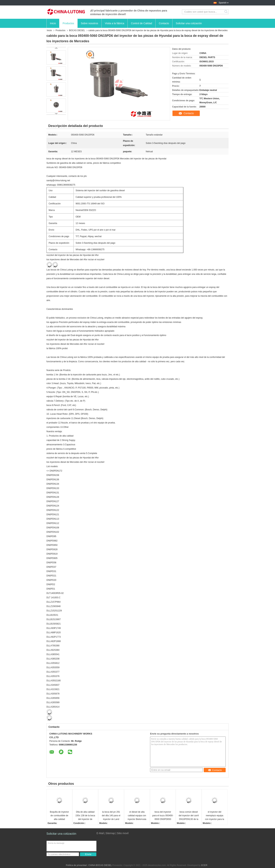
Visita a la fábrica (115, 23)
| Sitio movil (122, 833)
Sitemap (110, 833)
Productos (68, 23)
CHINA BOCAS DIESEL (100, 865)
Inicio (53, 23)
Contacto (164, 23)
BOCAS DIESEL (77, 30)
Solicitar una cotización (189, 23)
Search (226, 12)
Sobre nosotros (90, 23)
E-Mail (100, 833)
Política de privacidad (76, 865)
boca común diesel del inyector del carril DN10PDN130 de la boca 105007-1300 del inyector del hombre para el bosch (189, 816)
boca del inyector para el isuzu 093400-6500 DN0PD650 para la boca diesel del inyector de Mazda (163, 816)
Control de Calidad (142, 23)
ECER (204, 865)
